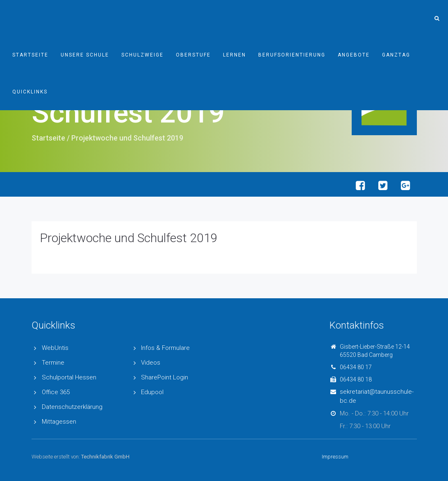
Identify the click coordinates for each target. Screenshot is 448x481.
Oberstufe (193, 55)
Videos (151, 363)
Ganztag (396, 55)
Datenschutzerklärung (72, 407)
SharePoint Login (165, 377)
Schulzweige (142, 55)
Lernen (234, 55)
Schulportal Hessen (69, 377)
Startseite (30, 55)
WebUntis (55, 348)
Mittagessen (59, 422)
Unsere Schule (85, 55)
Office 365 (56, 392)
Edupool (152, 392)
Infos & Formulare (165, 348)
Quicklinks (30, 92)
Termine (53, 363)
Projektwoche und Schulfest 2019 (129, 238)
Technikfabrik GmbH (105, 457)
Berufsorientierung (292, 55)
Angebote (354, 55)
